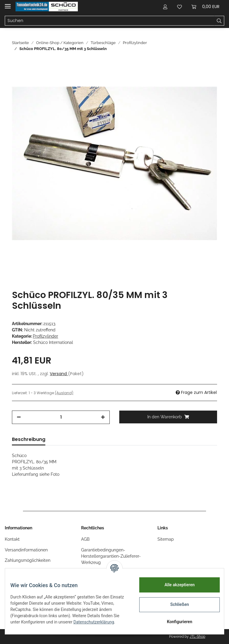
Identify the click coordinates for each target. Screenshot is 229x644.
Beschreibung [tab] (29, 439)
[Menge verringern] (19, 417)
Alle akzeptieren (175, 585)
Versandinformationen (26, 550)
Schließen (175, 604)
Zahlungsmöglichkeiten (28, 560)
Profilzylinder (45, 336)
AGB (85, 539)
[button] (165, 7)
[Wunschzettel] (180, 7)
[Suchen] (110, 21)
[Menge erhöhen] (103, 417)
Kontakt (12, 539)
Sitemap (166, 539)
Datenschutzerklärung (35, 625)
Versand (59, 374)
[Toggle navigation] (8, 4)
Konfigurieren (175, 622)
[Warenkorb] (205, 7)
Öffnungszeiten (19, 571)
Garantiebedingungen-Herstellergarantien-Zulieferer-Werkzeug (111, 556)
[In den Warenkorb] (168, 417)
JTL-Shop (197, 637)
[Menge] (61, 417)
